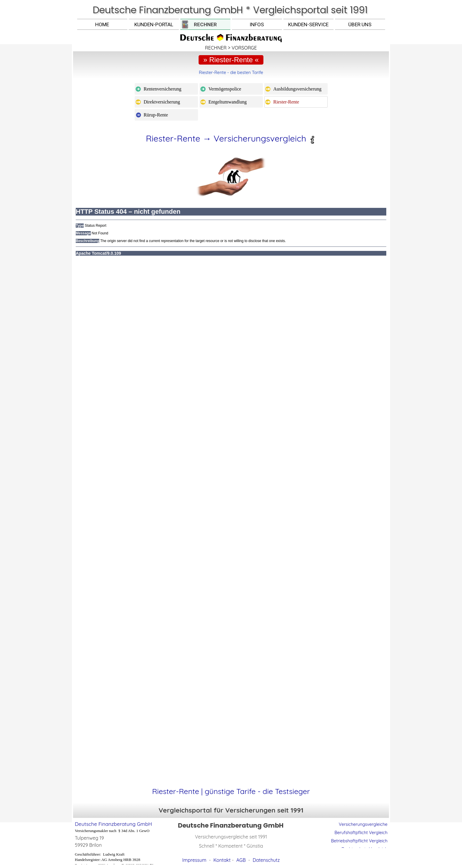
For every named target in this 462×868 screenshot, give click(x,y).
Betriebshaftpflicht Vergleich (359, 841)
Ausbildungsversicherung (298, 89)
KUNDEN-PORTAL (154, 24)
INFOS (257, 24)
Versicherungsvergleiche (363, 824)
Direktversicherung (162, 102)
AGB (241, 860)
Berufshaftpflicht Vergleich (361, 832)
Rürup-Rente (156, 115)
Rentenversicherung (163, 89)
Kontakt (222, 860)
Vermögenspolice (225, 89)
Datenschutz (266, 860)
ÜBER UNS (360, 24)
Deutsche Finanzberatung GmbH (113, 824)
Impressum (194, 860)
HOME (102, 24)
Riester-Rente (286, 102)
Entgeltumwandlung (228, 102)
